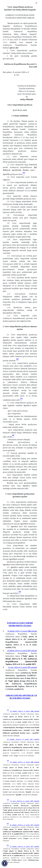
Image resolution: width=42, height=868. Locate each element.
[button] (5, 863)
